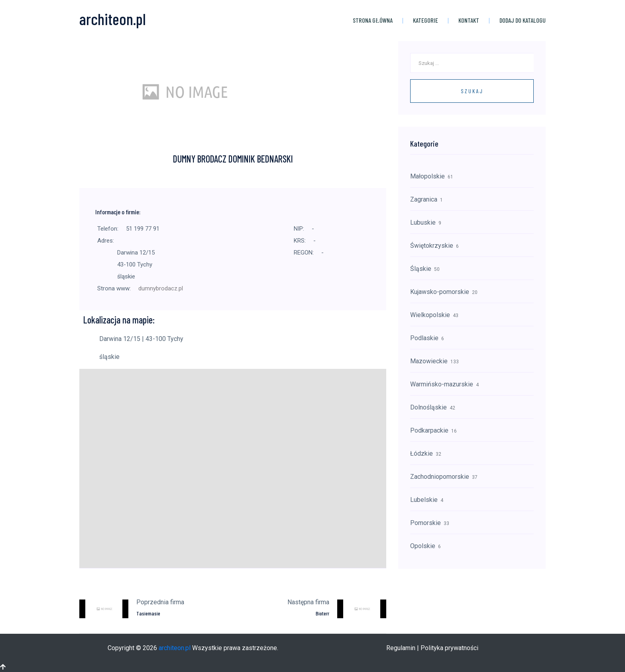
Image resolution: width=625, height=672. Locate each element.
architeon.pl (175, 648)
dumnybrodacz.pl (161, 288)
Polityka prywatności (449, 648)
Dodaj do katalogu (523, 20)
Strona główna (373, 20)
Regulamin (401, 648)
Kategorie (426, 20)
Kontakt (469, 20)
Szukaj (472, 91)
